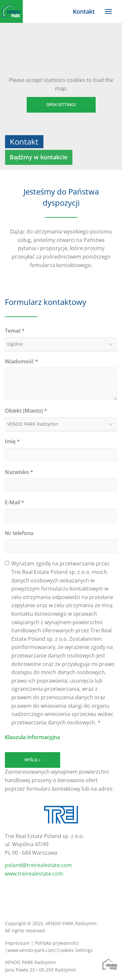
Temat (15, 331)
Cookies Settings (75, 950)
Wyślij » (33, 760)
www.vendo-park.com (31, 950)
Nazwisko (19, 472)
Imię (12, 441)
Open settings (61, 105)
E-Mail (14, 502)
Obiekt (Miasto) (26, 411)
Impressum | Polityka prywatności (42, 943)
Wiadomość (21, 361)
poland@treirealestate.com (38, 865)
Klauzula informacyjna (32, 737)
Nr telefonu (19, 533)
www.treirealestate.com (34, 874)
